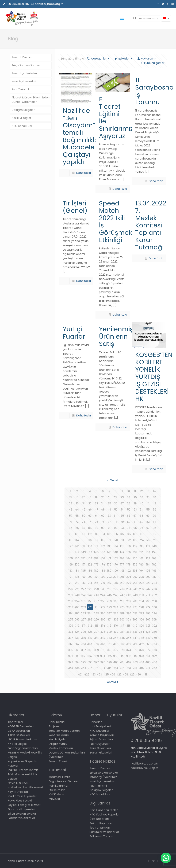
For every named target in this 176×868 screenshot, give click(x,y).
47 (96, 510)
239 (71, 595)
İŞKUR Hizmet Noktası (22, 739)
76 (103, 522)
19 (96, 497)
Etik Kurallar (57, 790)
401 (122, 662)
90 (103, 528)
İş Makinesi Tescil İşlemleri (25, 787)
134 (116, 546)
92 (116, 528)
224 (154, 583)
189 (109, 571)
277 (135, 607)
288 (116, 613)
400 (116, 662)
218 (116, 583)
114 (77, 540)
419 (148, 668)
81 (135, 522)
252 (154, 595)
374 (129, 650)
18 (90, 497)
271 (96, 607)
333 (135, 632)
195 (148, 571)
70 (154, 516)
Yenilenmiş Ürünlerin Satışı (116, 336)
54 (142, 510)
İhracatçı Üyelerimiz (25, 73)
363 (148, 644)
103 (96, 534)
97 (148, 528)
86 (77, 528)
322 (154, 626)
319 (135, 626)
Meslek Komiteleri (61, 748)
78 (116, 522)
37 (122, 503)
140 (154, 546)
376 (142, 650)
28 (154, 497)
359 (122, 644)
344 (116, 638)
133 (109, 546)
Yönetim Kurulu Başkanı (64, 731)
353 (83, 644)
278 (142, 607)
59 (84, 516)
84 (154, 522)
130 (90, 546)
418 (141, 668)
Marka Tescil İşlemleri (22, 796)
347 (135, 638)
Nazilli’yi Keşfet (21, 118)
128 (77, 546)
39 (135, 503)
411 (96, 668)
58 (77, 516)
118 (103, 540)
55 (148, 510)
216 (103, 583)
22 (116, 497)
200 (90, 577)
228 (90, 589)
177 (122, 565)
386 (116, 656)
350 (154, 638)
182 (154, 565)
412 (103, 668)
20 (103, 497)
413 (109, 668)
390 (141, 656)
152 (141, 552)
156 (77, 558)
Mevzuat (54, 799)
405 (148, 662)
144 (90, 552)
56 (154, 510)
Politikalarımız (58, 786)
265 (148, 601)
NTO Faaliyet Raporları (105, 815)
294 (154, 613)
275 (122, 607)
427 (119, 675)
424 (100, 675)
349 (148, 638)
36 (116, 503)
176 (116, 565)
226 (77, 589)
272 (103, 607)
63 (109, 516)
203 (109, 577)
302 (116, 620)
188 (103, 571)
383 (96, 656)
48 (103, 510)
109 (135, 534)
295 (71, 620)
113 (71, 540)
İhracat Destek (22, 57)
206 (129, 577)
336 (154, 632)
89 (96, 528)
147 (109, 552)
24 (129, 497)
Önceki (112, 480)
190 (116, 571)
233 (122, 589)
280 (154, 607)
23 (122, 497)
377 (148, 650)
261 (122, 601)
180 (142, 565)
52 (129, 510)
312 (90, 626)
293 (148, 613)
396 (90, 662)
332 (129, 632)
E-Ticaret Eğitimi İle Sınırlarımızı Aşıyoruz (117, 118)
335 (148, 632)
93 (122, 528)
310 (77, 626)
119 (109, 540)
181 (148, 565)
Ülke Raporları (99, 819)
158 (90, 558)
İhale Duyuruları (100, 748)
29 (71, 503)
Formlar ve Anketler (21, 818)
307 (148, 620)
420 (154, 668)
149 (122, 552)
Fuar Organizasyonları (23, 748)
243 (96, 595)
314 (103, 626)
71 (71, 522)
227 (83, 589)
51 (122, 510)
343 (109, 638)
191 (122, 571)
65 (122, 516)
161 (109, 558)
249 (135, 595)
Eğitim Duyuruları (101, 739)
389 (135, 656)
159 (96, 558)
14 (154, 491)
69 (148, 516)
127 (71, 546)
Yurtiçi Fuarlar (74, 333)
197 (71, 577)
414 (116, 668)
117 (96, 540)
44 (77, 510)
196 (154, 571)
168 (154, 558)
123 (135, 540)
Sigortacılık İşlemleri (21, 809)
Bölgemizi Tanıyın (101, 836)
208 (142, 577)
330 (116, 632)
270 (90, 607)
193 (135, 571)
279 (148, 607)
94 (129, 528)
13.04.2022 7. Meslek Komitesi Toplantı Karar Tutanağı (151, 225)
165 (135, 558)
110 (141, 534)
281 (71, 613)
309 (71, 626)
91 (109, 528)
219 (122, 583)
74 (90, 522)
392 (154, 656)
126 (154, 540)
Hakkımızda (57, 722)
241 (84, 595)
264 (141, 601)
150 (129, 552)
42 (154, 503)
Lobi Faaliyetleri (100, 726)
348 (141, 638)
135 (122, 546)
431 (145, 675)
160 (103, 558)
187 (96, 571)
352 (77, 644)
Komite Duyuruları (102, 735)
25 (135, 497)
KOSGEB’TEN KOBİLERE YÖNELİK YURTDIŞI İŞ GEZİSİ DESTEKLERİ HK (154, 377)
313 (96, 626)
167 (148, 558)
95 (135, 528)
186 (90, 571)
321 (148, 626)
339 (84, 638)
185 (84, 571)
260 (116, 601)
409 (83, 668)
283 (83, 613)
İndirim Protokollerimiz (23, 770)
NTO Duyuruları (100, 731)
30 (77, 503)
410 (90, 668)
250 (142, 595)
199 (84, 577)
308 (154, 620)
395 (83, 662)
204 (116, 577)
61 (96, 516)
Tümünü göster (152, 63)
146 (103, 552)
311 (84, 626)
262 (129, 601)
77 (109, 522)
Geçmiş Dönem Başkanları (67, 753)
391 (148, 656)
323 (71, 632)
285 (96, 613)
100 (77, 534)
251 (148, 595)
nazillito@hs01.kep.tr (144, 768)
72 (77, 522)
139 (148, 546)
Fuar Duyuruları (100, 744)
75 (96, 522)
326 (90, 632)
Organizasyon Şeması (63, 781)
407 (71, 668)
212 (77, 583)
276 (129, 607)
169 (71, 565)
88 (90, 528)
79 (122, 522)
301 (109, 620)
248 (129, 595)
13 (148, 491)
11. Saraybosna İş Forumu (154, 91)
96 (142, 528)
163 (122, 558)
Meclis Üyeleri (58, 739)
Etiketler (124, 59)
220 (129, 583)
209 (148, 577)
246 (116, 595)
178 (129, 565)
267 (71, 607)
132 (103, 546)
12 (141, 491)
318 (129, 626)
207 (135, 577)
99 (71, 534)
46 (90, 510)
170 (77, 565)
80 (129, 522)
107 (122, 534)
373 (122, 650)
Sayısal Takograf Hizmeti (24, 805)
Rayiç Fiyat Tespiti (20, 801)
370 (103, 650)
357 (109, 644)
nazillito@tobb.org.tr (49, 4)
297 (83, 620)
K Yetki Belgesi (17, 744)
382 (90, 656)
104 (103, 534)
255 (84, 601)
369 (96, 650)
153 (148, 552)
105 (109, 534)
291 (135, 613)
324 (77, 632)
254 (77, 601)
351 (71, 644)
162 (116, 558)
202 (103, 577)
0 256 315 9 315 (146, 740)
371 (109, 650)
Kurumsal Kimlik (59, 777)
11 (135, 491)
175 (109, 565)
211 (71, 583)
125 (148, 540)
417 (135, 668)
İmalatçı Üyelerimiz (24, 81)
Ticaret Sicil (16, 722)
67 (135, 516)
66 (129, 516)
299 (96, 620)
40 (142, 503)
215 (96, 583)
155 (71, 558)
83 (148, 522)
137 (135, 546)
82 (142, 522)
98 (154, 528)
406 (154, 662)
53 (135, 510)
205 (122, 577)
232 (116, 589)
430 (138, 675)
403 (135, 662)
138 (141, 546)
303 (122, 620)
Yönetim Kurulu (59, 735)
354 (90, 644)
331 (122, 632)
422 (87, 675)
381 (83, 656)
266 (154, 601)
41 (148, 503)
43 (71, 510)
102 (90, 534)
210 (154, 577)
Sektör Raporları (101, 823)
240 (77, 595)
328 (103, 632)
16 (77, 497)
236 (141, 589)
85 (71, 528)
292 (142, 613)
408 (77, 668)
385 (109, 656)
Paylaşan (147, 59)
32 (90, 503)
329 (109, 632)
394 (77, 662)
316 (116, 626)
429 (132, 675)
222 (142, 583)
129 (84, 546)
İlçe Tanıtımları (100, 828)
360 (129, 644)
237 (148, 589)
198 (77, 577)
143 (84, 552)
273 (109, 607)
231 (109, 589)
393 (71, 662)
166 (142, 558)
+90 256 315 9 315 (17, 4)
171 (83, 565)
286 (103, 613)
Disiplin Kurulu (58, 744)
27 (148, 497)
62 (103, 516)
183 (71, 571)
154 (154, 552)
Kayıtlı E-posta (18, 792)
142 (77, 552)
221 (135, 583)
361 (135, 644)
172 (90, 565)
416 (129, 668)
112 (154, 534)
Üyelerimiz (56, 757)
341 (96, 638)
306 (142, 620)
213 (84, 583)
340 (90, 638)
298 (90, 620)
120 (116, 540)
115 (83, 540)
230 (103, 589)
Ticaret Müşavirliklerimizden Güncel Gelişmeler (30, 100)
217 (109, 583)
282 (77, 613)
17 (84, 497)
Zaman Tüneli (58, 761)
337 (71, 638)
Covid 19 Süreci (18, 783)
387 (122, 656)
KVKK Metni (56, 794)
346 (129, 638)
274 (116, 607)
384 (103, 656)
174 (103, 565)
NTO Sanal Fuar (22, 126)
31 (83, 503)
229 (96, 589)
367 (84, 650)
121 (122, 540)
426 (113, 675)
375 (135, 650)
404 (141, 662)
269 (83, 607)
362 (141, 644)
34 (103, 503)
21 (109, 497)
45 (84, 510)
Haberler (96, 722)
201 (96, 577)
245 (109, 595)
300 (103, 620)
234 (129, 589)
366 (77, 650)
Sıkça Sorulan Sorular (26, 65)
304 (129, 620)
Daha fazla (83, 173)
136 (129, 546)
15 (71, 497)
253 (71, 601)
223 (148, 583)
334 (142, 632)
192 (129, 571)
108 (129, 534)
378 (154, 650)
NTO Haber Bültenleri (104, 810)
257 (96, 601)
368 (90, 650)
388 (129, 656)
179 (135, 565)
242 (90, 595)
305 (135, 620)
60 (90, 516)
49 (109, 510)
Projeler (54, 726)
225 (71, 589)
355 (96, 644)
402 (129, 662)
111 (148, 534)
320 (141, 626)
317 (122, 626)
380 (77, 656)
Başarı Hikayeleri (101, 753)
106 (116, 534)
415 (122, 668)
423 (93, 675)
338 (77, 638)
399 (109, 662)
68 (141, 516)
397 (96, 662)
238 (154, 589)
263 (135, 601)
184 (77, 571)
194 (142, 571)
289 (122, 613)
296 (77, 620)
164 (129, 558)
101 (83, 534)
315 (109, 626)
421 (80, 675)
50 (116, 510)
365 (71, 650)
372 (116, 650)
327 (96, 632)
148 (116, 552)
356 (103, 644)
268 (77, 607)
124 (142, 540)
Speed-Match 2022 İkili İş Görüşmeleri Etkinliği (118, 222)
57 (71, 516)
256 (90, 601)
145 (96, 552)
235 (135, 589)
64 (116, 516)
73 (84, 522)
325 (83, 632)
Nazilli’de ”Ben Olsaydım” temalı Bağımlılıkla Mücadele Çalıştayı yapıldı (81, 136)
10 (129, 491)
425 (106, 675)
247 (122, 595)
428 (125, 675)
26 (142, 497)
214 (90, 583)
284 (90, 613)
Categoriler (99, 59)
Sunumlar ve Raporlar (104, 832)
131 (96, 546)
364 (154, 644)
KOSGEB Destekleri (21, 726)
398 (103, 662)
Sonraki (113, 682)
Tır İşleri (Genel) (75, 207)
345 (122, 638)
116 (90, 540)
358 (116, 644)
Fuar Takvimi (20, 89)
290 (129, 613)
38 (129, 503)
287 (109, 613)
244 (103, 595)
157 (84, 558)
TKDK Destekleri (19, 735)
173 (96, 565)
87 (83, 528)
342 (103, 638)
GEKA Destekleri (19, 731)
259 (109, 601)
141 (71, 552)
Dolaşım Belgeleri (23, 110)
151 (135, 552)
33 (96, 503)
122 (129, 540)
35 (109, 503)
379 (71, 656)
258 (103, 601)
